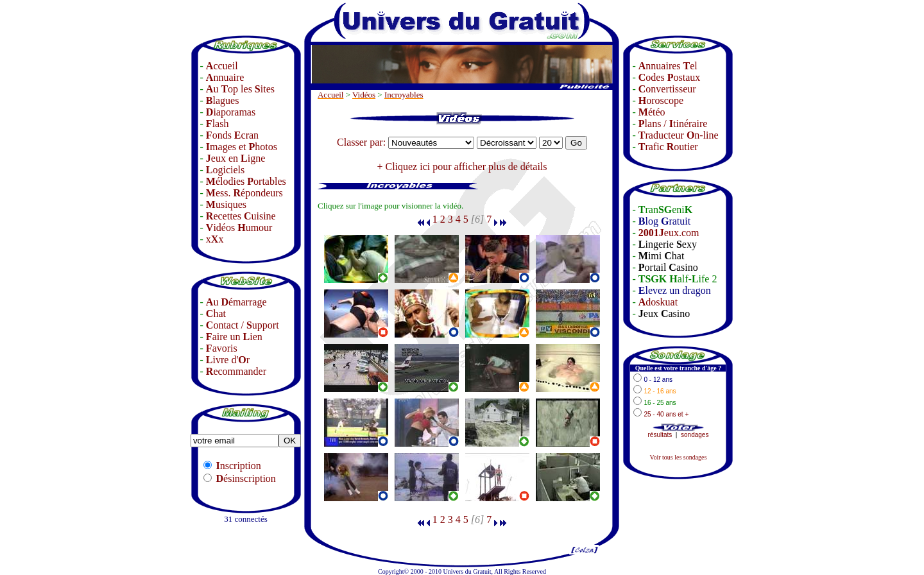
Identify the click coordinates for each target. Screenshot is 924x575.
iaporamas (231, 112)
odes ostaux (669, 77)
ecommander (236, 371)
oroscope (661, 100)
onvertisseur (667, 89)
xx (215, 239)
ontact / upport (243, 325)
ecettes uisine (241, 216)
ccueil (222, 66)
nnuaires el (668, 66)
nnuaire (225, 77)
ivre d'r (228, 360)
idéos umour (239, 227)
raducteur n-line (679, 135)
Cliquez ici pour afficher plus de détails (466, 167)
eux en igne (235, 158)
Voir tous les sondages (678, 457)
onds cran (232, 135)
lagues (223, 100)
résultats (660, 435)
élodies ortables (246, 181)
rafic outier (668, 147)
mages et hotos (242, 147)
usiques (226, 204)
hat (216, 313)
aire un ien (234, 337)
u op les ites (240, 89)
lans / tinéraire (673, 124)
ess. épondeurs (244, 193)
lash (218, 124)
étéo (652, 112)
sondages (695, 435)
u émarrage (236, 302)
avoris (222, 348)
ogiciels (225, 170)
